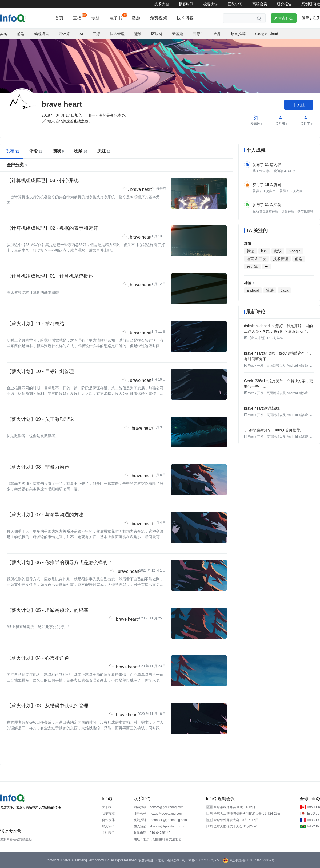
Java (285, 290)
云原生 (198, 34)
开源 (96, 34)
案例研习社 (311, 4)
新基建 (178, 34)
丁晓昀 (250, 430)
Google (295, 251)
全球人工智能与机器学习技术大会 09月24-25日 (247, 814)
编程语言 (42, 34)
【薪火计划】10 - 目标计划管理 (40, 371)
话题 (136, 18)
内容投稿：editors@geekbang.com (159, 807)
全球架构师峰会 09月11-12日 (234, 807)
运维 (138, 34)
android (253, 290)
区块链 (157, 34)
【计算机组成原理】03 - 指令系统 (43, 180)
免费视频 (158, 18)
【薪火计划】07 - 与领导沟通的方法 (45, 515)
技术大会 (162, 4)
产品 (217, 34)
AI (81, 34)
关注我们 (108, 833)
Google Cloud (267, 34)
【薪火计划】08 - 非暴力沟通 (38, 467)
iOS (264, 251)
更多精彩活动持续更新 (16, 839)
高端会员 (260, 4)
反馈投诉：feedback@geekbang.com (160, 820)
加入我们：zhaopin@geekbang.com (159, 826)
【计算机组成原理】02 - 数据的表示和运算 (52, 228)
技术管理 (117, 34)
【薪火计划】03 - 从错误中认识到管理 (47, 706)
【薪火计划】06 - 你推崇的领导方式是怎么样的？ (59, 562)
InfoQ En (313, 807)
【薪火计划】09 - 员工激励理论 (40, 419)
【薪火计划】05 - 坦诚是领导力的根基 (47, 610)
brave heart (141, 189)
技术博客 (185, 18)
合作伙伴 (108, 820)
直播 (77, 18)
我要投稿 (108, 814)
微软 (278, 251)
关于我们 (108, 807)
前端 (21, 34)
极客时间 (186, 4)
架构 (4, 34)
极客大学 (211, 4)
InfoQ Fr (313, 820)
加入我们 (108, 826)
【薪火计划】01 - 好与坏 (264, 338)
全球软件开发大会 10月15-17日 (236, 820)
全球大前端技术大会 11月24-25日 (237, 826)
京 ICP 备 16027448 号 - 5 (200, 860)
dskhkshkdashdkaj (259, 326)
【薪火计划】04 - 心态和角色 (38, 658)
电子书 (116, 18)
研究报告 (284, 4)
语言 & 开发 (256, 259)
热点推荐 (238, 34)
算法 (250, 251)
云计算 (64, 34)
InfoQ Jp (313, 814)
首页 (59, 18)
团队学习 (235, 4)
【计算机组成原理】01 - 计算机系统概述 (50, 276)
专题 (95, 18)
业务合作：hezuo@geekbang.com (158, 814)
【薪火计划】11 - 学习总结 (35, 324)
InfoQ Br (313, 826)
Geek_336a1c (256, 381)
